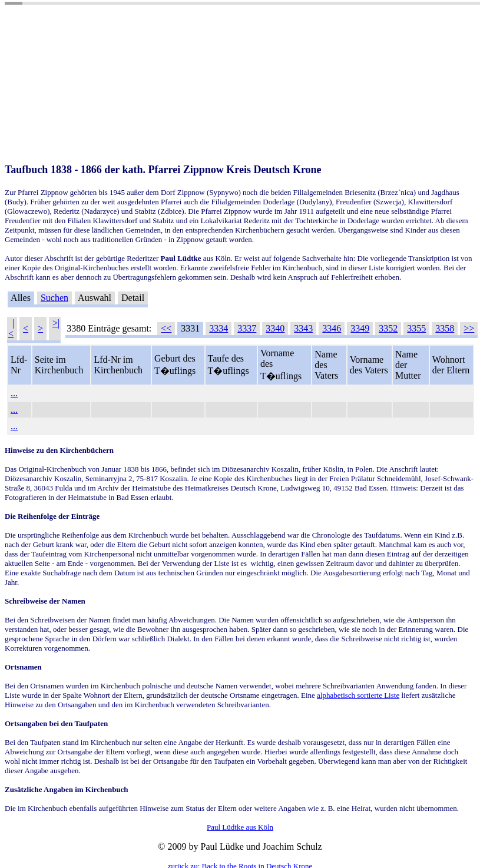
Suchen (54, 298)
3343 (303, 328)
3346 (332, 328)
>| (56, 323)
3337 (247, 328)
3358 (445, 328)
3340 (275, 328)
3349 (360, 328)
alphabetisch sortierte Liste (358, 695)
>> (469, 328)
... (14, 393)
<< (166, 328)
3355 (416, 328)
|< (11, 328)
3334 (219, 328)
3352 (388, 328)
